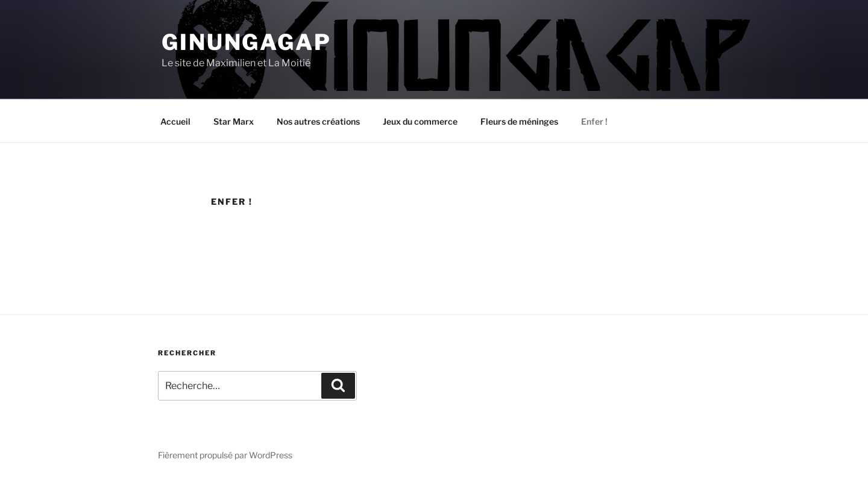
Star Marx (234, 121)
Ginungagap (247, 42)
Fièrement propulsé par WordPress (225, 455)
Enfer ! (594, 121)
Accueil (175, 121)
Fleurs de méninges (519, 121)
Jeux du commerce (420, 121)
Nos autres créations (318, 121)
